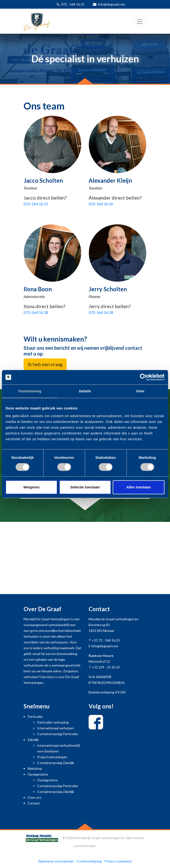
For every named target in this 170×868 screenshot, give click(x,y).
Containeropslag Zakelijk (56, 763)
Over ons (34, 797)
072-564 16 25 (36, 204)
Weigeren (31, 487)
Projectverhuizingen (52, 757)
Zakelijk (33, 740)
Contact (34, 803)
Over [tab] (141, 391)
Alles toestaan (139, 487)
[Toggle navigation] (140, 21)
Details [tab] (85, 391)
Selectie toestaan (85, 487)
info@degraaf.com (111, 4)
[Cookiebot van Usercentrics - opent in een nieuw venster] (143, 377)
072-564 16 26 (101, 204)
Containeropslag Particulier (58, 734)
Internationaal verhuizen (56, 728)
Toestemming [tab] (30, 391)
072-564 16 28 (36, 312)
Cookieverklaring (89, 861)
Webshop (35, 768)
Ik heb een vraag (45, 364)
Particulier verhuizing (53, 722)
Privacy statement (118, 861)
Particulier (35, 716)
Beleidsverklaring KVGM (107, 692)
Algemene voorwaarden (56, 861)
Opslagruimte (38, 774)
